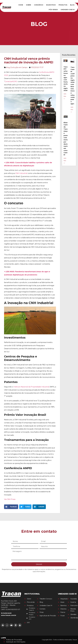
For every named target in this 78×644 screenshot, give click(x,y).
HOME (21, 5)
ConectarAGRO (11, 82)
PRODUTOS (63, 5)
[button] (11, 507)
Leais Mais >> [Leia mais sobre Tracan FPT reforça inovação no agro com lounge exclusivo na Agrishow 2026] (65, 96)
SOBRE (29, 5)
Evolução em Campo (19, 67)
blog (8, 67)
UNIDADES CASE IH (68, 10)
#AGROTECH (51, 5)
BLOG (72, 5)
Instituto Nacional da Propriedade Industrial (31, 387)
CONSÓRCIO (39, 5)
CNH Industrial (21, 173)
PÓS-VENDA (53, 10)
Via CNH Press (10, 499)
